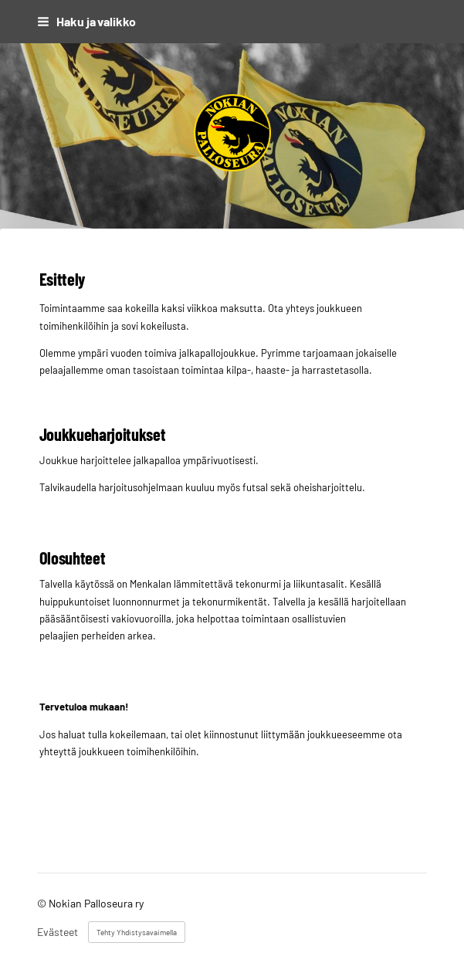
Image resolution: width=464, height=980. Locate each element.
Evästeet (58, 932)
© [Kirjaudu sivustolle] (43, 903)
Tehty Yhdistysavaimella (137, 932)
